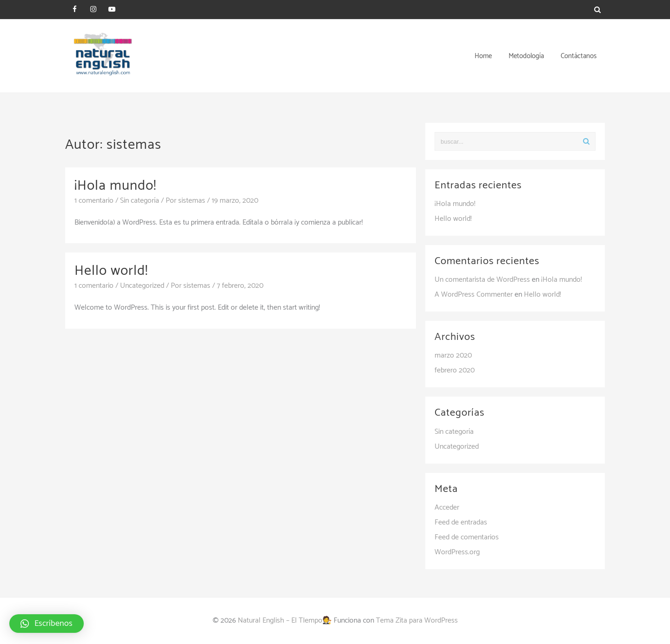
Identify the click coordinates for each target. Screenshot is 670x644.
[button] (47, 624)
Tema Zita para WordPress (417, 621)
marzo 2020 (453, 355)
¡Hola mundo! (115, 186)
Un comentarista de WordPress (482, 280)
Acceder (447, 508)
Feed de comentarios (467, 537)
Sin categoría (140, 201)
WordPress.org (457, 552)
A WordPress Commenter (474, 295)
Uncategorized (142, 286)
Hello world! (111, 271)
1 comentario (94, 201)
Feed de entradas (461, 522)
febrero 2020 (455, 370)
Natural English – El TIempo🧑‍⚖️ (285, 621)
